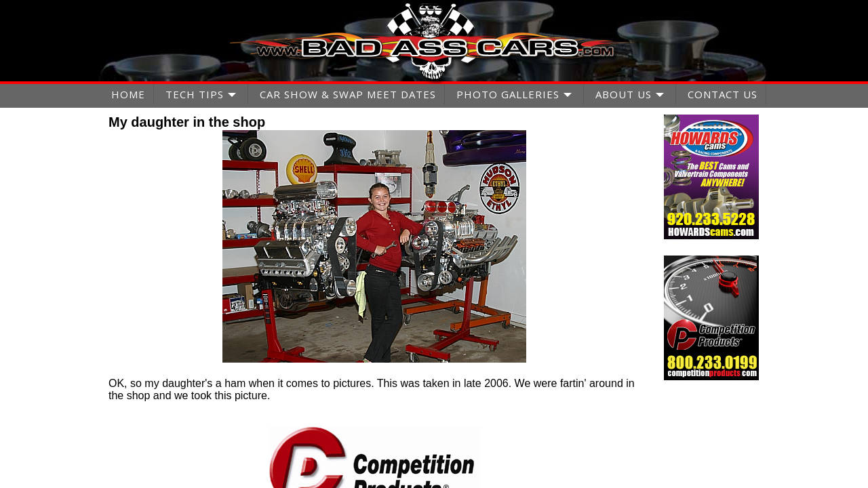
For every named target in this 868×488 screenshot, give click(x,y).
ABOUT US (624, 94)
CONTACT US (723, 94)
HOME (128, 94)
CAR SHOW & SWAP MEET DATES (348, 94)
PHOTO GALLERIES (508, 94)
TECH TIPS (195, 94)
